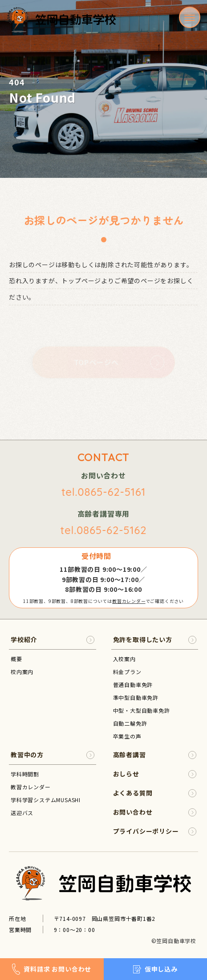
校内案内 (22, 672)
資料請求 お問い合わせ (52, 969)
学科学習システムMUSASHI (46, 800)
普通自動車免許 (133, 685)
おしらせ (155, 774)
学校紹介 (53, 640)
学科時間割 (25, 774)
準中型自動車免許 (136, 697)
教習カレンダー (129, 601)
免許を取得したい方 (155, 640)
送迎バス (22, 813)
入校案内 (124, 659)
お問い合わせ (155, 812)
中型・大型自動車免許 (142, 710)
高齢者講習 (155, 755)
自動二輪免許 (130, 723)
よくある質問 (155, 793)
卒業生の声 (127, 736)
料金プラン (127, 672)
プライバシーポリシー (155, 831)
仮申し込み (155, 969)
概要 (16, 659)
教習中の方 (53, 755)
